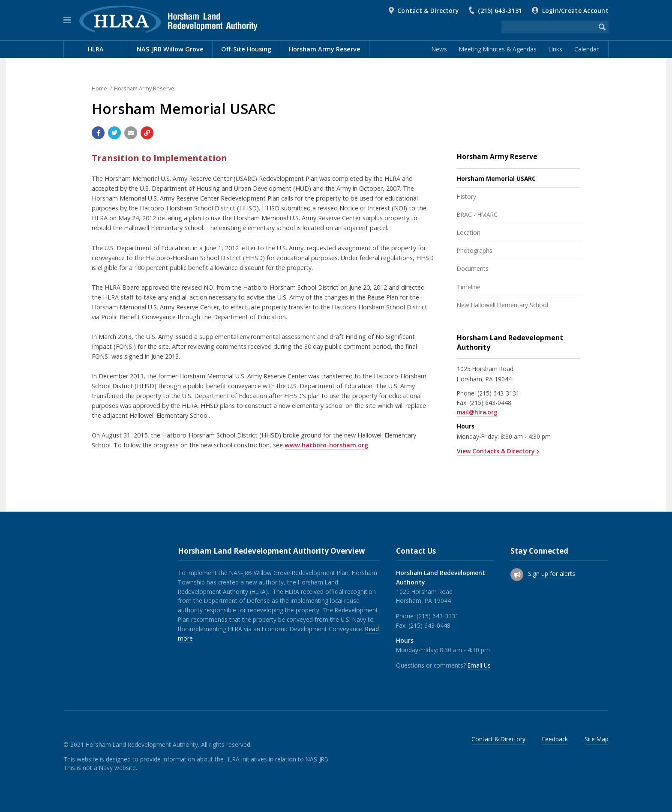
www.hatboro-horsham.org (326, 445)
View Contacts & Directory (496, 451)
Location (469, 232)
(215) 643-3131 (500, 10)
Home (99, 88)
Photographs (475, 250)
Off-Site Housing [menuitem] (246, 49)
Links (555, 49)
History (466, 196)
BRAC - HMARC (477, 214)
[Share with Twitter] (114, 133)
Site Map (597, 739)
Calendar (586, 49)
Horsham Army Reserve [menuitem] (325, 49)
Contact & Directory (428, 10)
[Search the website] (549, 27)
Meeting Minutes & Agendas (498, 49)
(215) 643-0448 (490, 403)
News (439, 49)
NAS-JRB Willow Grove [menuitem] (170, 49)
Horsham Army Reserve (144, 88)
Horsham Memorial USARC (496, 178)
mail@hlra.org (477, 412)
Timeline (469, 287)
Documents (473, 268)
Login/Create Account (575, 10)
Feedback (555, 739)
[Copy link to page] (147, 133)
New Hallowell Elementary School (502, 305)
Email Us (479, 665)
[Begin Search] (602, 27)
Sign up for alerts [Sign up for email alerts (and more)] (552, 574)
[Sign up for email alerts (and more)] (517, 575)
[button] (67, 20)
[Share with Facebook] (98, 133)
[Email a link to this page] (131, 133)
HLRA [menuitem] (96, 49)
